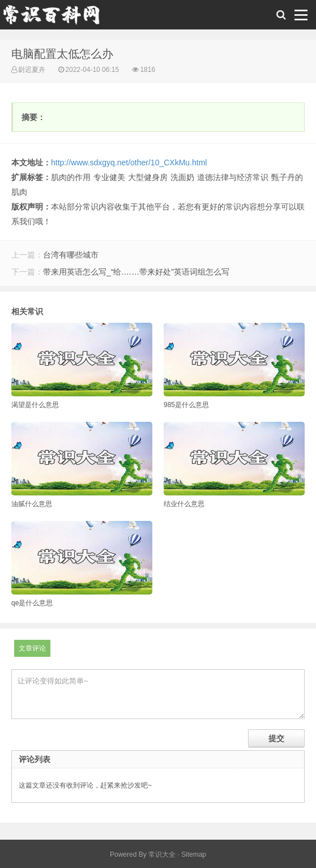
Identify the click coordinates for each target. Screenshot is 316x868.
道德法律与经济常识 (233, 177)
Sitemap (194, 854)
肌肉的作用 (71, 177)
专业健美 (109, 177)
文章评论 (32, 648)
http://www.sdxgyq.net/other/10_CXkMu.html (129, 163)
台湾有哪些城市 (71, 255)
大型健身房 (148, 177)
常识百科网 (57, 18)
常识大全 (162, 854)
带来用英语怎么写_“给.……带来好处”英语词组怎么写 (136, 272)
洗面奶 (182, 177)
